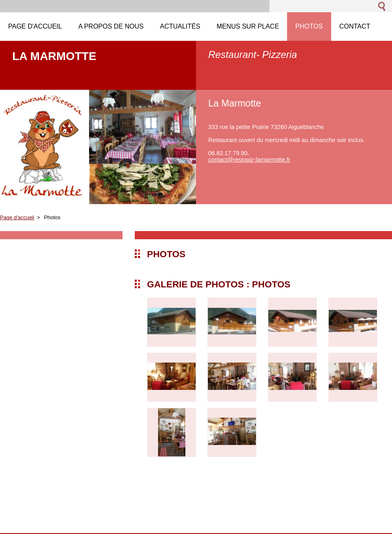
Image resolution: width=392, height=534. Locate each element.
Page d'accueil (17, 217)
